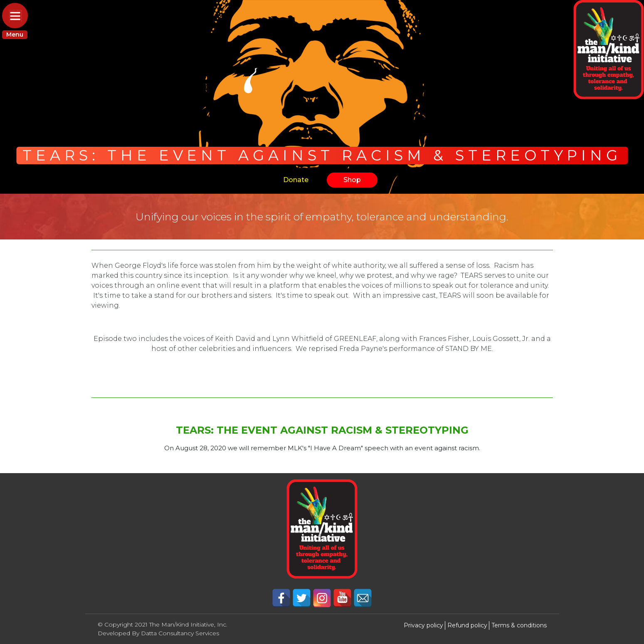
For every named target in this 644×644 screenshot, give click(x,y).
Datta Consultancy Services (180, 633)
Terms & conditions (519, 625)
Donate (296, 180)
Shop (352, 180)
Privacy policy (423, 625)
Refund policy (467, 625)
